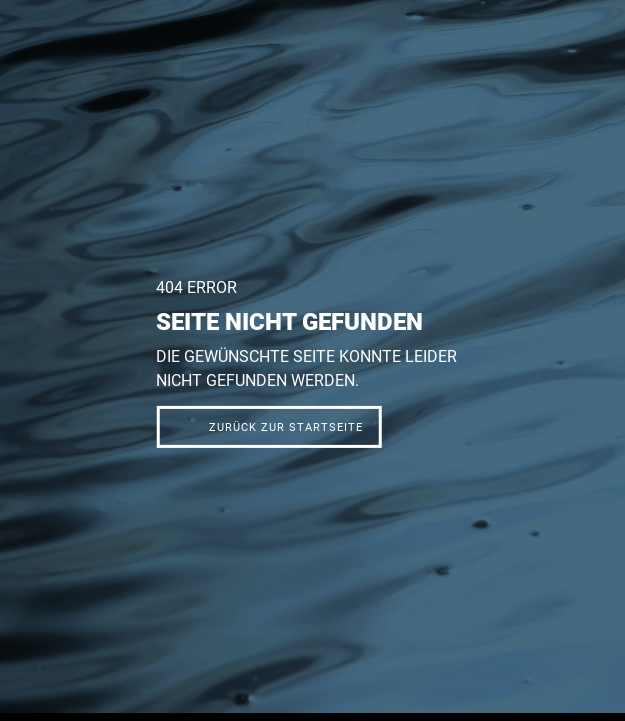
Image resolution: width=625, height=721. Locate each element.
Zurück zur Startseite (286, 427)
